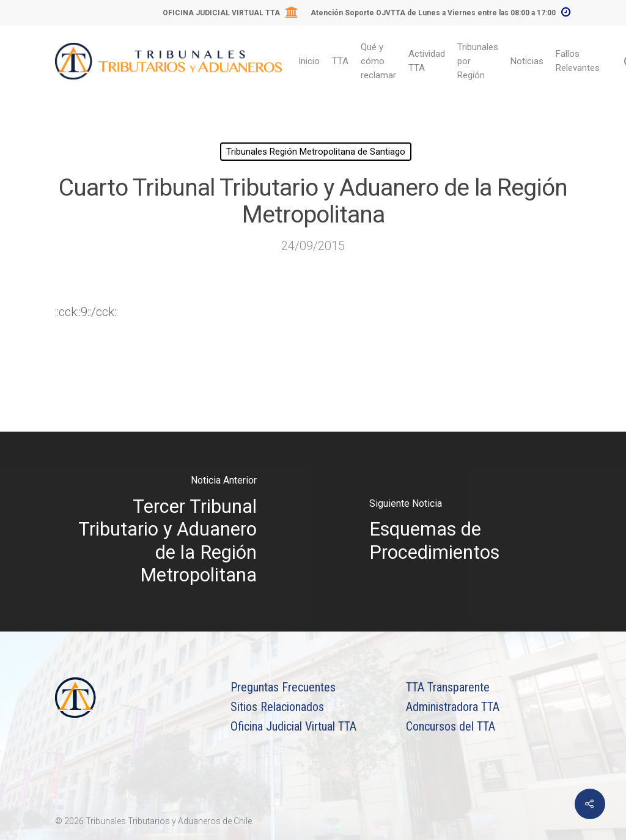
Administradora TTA (453, 707)
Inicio (309, 61)
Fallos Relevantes (578, 61)
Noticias (527, 61)
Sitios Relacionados (277, 707)
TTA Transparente (448, 687)
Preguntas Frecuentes (283, 687)
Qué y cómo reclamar (378, 61)
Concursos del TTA (451, 726)
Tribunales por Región (478, 61)
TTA (340, 61)
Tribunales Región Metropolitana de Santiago (316, 152)
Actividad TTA (427, 61)
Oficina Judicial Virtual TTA (293, 726)
